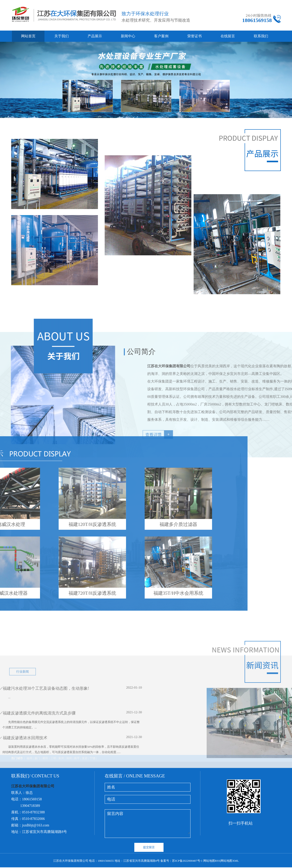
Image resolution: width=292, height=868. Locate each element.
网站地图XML (230, 861)
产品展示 (95, 36)
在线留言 (228, 36)
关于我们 (62, 36)
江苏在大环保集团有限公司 (237, 427)
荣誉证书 (195, 36)
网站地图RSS (212, 861)
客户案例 (161, 36)
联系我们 (261, 36)
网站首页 (28, 36)
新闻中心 (128, 36)
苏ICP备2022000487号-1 (187, 861)
